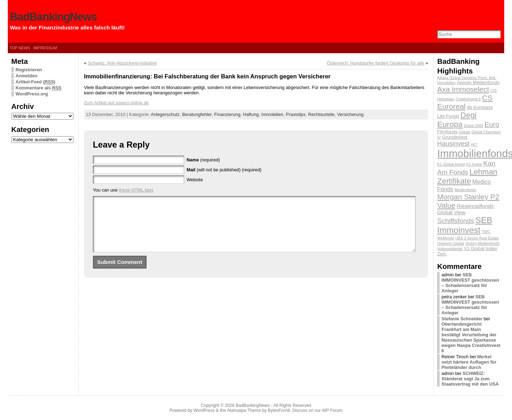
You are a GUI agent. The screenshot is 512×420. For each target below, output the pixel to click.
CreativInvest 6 (468, 99)
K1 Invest (474, 164)
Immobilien (272, 114)
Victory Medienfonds (483, 243)
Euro (492, 125)
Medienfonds (465, 190)
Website (195, 180)
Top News (20, 48)
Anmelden (27, 76)
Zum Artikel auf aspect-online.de (117, 103)
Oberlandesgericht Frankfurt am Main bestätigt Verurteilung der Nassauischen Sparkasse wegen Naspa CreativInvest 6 (471, 337)
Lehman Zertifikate (467, 176)
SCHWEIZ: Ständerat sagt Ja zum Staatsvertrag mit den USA (470, 379)
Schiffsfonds (456, 221)
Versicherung (350, 114)
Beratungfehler (197, 114)
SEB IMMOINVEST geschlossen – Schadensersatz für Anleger (470, 283)
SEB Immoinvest (465, 225)
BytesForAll (279, 410)
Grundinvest (455, 137)
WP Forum (332, 410)
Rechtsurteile (321, 114)
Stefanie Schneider (462, 319)
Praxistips (296, 114)
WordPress (204, 410)
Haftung (251, 114)
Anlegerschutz (165, 114)
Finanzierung (227, 114)
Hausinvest (453, 143)
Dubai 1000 (474, 126)
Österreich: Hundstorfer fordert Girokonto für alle (376, 63)
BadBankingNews (53, 17)
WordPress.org (32, 94)
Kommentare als (38, 88)
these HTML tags (136, 190)
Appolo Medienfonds (478, 82)
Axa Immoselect (463, 89)
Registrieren (29, 70)
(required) (203, 160)
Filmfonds (447, 132)
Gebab (464, 132)
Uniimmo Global (451, 243)
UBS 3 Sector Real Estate (477, 238)
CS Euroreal (465, 102)
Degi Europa (457, 120)
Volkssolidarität (450, 249)
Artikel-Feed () (35, 82)
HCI (474, 144)
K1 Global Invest (451, 164)
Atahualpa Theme (244, 410)
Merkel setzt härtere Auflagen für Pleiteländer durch (469, 362)
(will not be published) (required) (224, 170)
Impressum (45, 48)
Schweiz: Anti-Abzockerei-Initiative (122, 63)
